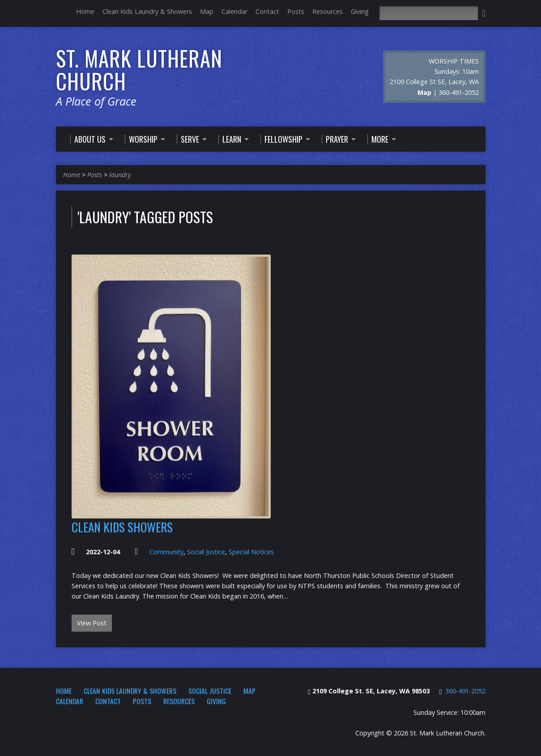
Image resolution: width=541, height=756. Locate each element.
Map (207, 11)
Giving (360, 11)
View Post (92, 623)
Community (166, 552)
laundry (120, 175)
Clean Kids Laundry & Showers (147, 11)
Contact (267, 11)
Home (85, 11)
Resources (328, 11)
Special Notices (251, 552)
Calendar (234, 11)
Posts (296, 11)
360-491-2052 (465, 691)
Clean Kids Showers (122, 527)
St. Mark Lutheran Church (139, 70)
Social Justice (206, 552)
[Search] (429, 13)
